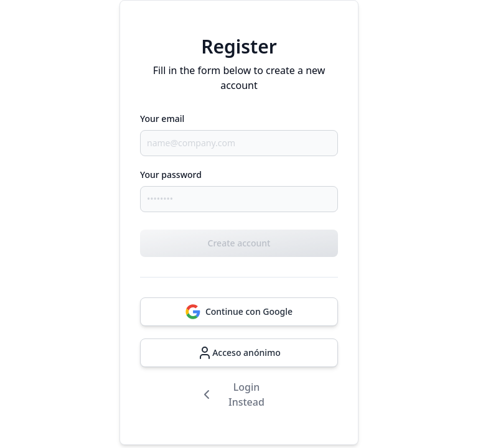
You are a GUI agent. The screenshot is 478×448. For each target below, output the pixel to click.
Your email (162, 119)
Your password (171, 175)
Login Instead (232, 394)
